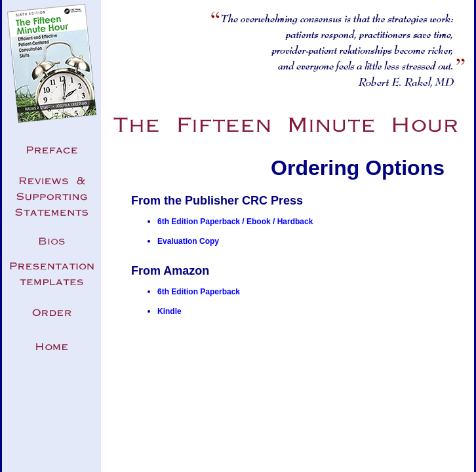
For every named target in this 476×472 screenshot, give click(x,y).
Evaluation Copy (188, 241)
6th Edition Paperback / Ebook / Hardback (235, 222)
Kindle (169, 311)
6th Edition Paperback (199, 292)
